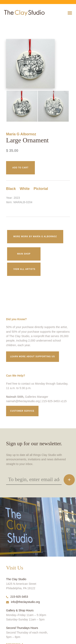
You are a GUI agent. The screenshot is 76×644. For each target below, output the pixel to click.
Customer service (22, 411)
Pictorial (41, 189)
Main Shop (24, 254)
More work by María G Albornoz (35, 237)
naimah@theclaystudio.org (23, 401)
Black (11, 189)
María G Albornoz (21, 134)
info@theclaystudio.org (23, 602)
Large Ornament (7, 23)
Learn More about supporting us (33, 357)
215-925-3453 (17, 597)
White (25, 189)
